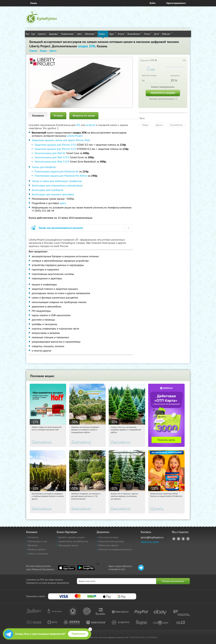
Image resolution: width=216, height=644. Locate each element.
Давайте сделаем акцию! (71, 537)
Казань (34, 3)
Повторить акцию (163, 93)
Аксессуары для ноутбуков (47, 190)
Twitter (183, 539)
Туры (113, 34)
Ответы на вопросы (38, 554)
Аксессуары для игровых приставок (53, 194)
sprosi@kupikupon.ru (152, 537)
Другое (159, 125)
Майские (167, 34)
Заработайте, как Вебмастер (73, 541)
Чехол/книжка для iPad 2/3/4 (52, 157)
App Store (67, 568)
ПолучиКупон (135, 34)
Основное (38, 116)
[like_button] (181, 60)
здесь (63, 203)
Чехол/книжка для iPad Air (50, 153)
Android (91, 125)
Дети (157, 34)
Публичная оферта (108, 545)
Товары (103, 34)
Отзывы (58, 116)
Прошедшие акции (68, 545)
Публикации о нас (37, 541)
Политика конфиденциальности (115, 549)
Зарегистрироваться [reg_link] (176, 3)
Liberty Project (75, 136)
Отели (148, 34)
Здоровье (54, 34)
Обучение (91, 34)
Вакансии (33, 545)
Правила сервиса (37, 549)
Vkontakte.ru (179, 539)
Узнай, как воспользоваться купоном (61, 228)
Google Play (86, 568)
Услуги (122, 34)
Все (28, 34)
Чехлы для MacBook (44, 167)
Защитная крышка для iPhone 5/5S (55, 145)
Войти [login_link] (153, 3)
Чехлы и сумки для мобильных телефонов (57, 181)
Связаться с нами (150, 542)
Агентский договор (108, 537)
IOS (79, 125)
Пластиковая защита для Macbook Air (56, 171)
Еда (34, 34)
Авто (80, 34)
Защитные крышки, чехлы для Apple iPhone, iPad (61, 140)
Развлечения (68, 34)
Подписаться (78, 634)
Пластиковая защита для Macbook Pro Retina (61, 176)
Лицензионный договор (111, 541)
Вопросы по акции (84, 116)
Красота (42, 34)
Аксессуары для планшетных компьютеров (57, 185)
